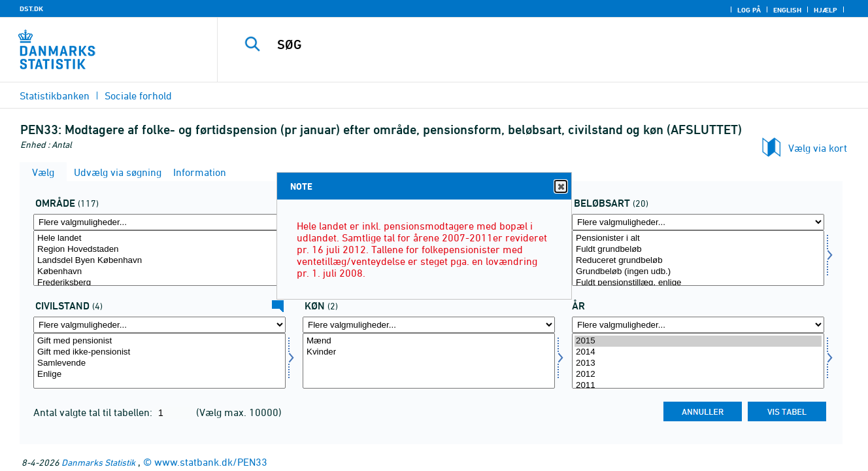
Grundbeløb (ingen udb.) (698, 272)
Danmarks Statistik (98, 462)
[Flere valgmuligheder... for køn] (429, 325)
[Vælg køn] (429, 361)
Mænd (429, 341)
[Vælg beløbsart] (698, 258)
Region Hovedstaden (159, 250)
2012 (698, 375)
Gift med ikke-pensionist (159, 352)
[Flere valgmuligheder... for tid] (698, 325)
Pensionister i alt (698, 238)
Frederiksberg (159, 283)
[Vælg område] (159, 258)
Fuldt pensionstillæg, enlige (698, 283)
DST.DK (31, 9)
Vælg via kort (818, 148)
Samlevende (159, 363)
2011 (698, 386)
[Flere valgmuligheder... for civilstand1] (159, 325)
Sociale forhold (138, 96)
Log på (749, 10)
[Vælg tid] (698, 361)
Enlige (159, 375)
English (787, 10)
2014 (698, 352)
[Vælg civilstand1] (159, 361)
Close (560, 187)
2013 (698, 363)
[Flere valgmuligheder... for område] (159, 222)
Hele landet (159, 238)
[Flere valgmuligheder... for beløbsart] (698, 222)
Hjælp (826, 10)
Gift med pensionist (159, 341)
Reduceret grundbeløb (698, 261)
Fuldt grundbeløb (698, 250)
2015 (698, 341)
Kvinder (429, 352)
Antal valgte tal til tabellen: (94, 412)
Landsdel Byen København (159, 261)
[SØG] (529, 44)
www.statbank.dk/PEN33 (211, 462)
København (159, 272)
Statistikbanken (55, 96)
